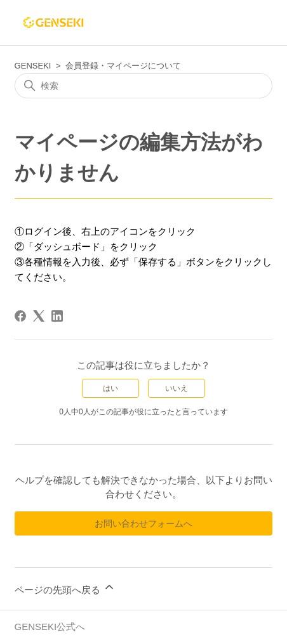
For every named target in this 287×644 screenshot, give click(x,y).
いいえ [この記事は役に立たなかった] (177, 388)
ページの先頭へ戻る (65, 588)
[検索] (144, 86)
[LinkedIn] (57, 316)
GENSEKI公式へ (50, 627)
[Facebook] (20, 316)
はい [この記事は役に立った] (110, 388)
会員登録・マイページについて (123, 66)
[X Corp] (39, 316)
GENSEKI (33, 66)
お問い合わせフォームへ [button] (143, 523)
